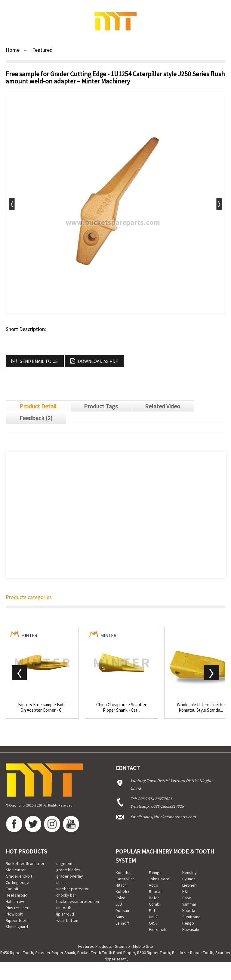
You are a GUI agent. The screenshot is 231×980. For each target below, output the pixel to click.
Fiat (152, 910)
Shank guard (17, 927)
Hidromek (158, 929)
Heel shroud (17, 895)
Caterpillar (125, 879)
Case (187, 898)
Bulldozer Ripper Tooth (193, 953)
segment (64, 863)
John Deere (159, 879)
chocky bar (66, 895)
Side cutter (16, 870)
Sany (120, 917)
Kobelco (123, 891)
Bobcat (155, 891)
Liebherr (190, 885)
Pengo (188, 923)
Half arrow (15, 901)
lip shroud (65, 914)
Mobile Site (143, 946)
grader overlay (70, 876)
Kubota (189, 910)
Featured (42, 50)
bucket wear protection (78, 901)
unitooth (64, 908)
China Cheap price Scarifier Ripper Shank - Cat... (121, 707)
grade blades (68, 870)
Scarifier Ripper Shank (55, 953)
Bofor (154, 898)
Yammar (189, 904)
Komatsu (123, 872)
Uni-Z (153, 917)
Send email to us (39, 361)
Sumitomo (191, 917)
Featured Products (95, 946)
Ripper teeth (17, 920)
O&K (153, 923)
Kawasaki (191, 929)
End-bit (12, 889)
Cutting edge (17, 882)
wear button (67, 920)
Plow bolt (14, 914)
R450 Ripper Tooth (17, 953)
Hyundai (189, 879)
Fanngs (155, 872)
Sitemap (122, 946)
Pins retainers (18, 908)
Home (13, 50)
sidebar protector (72, 889)
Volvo (120, 898)
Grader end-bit (19, 876)
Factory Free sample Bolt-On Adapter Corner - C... (42, 707)
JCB (119, 904)
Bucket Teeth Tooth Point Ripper (106, 953)
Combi (155, 904)
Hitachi (122, 885)
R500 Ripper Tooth (154, 953)
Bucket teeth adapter (25, 863)
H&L (186, 891)
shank (62, 882)
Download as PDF (98, 361)
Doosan (122, 910)
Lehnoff (122, 923)
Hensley (189, 872)
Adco (154, 885)
